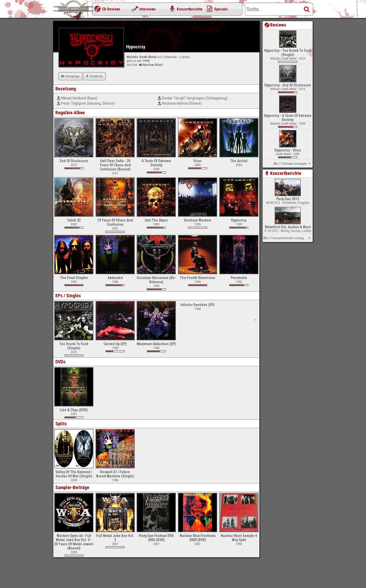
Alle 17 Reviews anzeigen (293, 164)
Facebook (94, 76)
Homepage (70, 76)
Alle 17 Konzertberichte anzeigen (288, 238)
